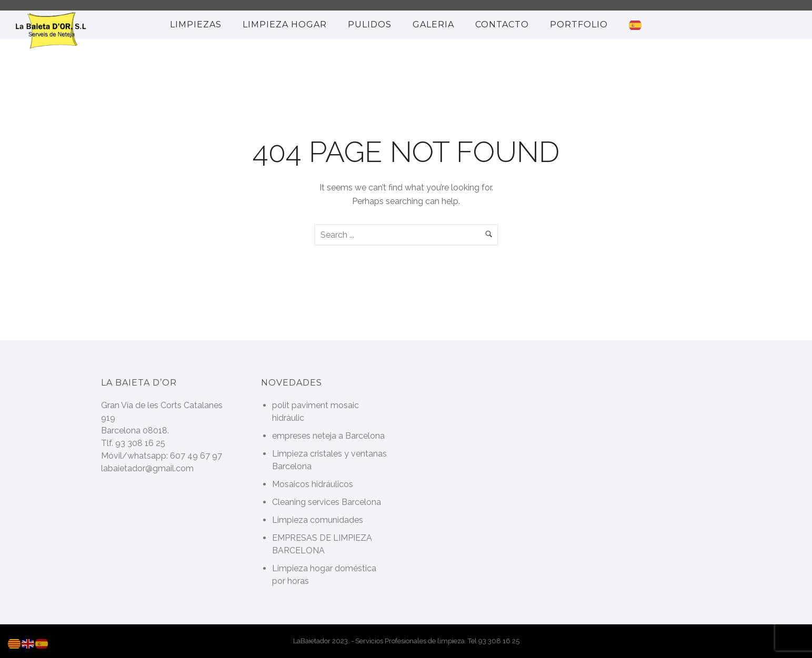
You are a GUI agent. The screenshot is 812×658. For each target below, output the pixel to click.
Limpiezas (196, 24)
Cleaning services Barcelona (327, 502)
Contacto (502, 24)
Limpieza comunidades (318, 520)
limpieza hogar (285, 24)
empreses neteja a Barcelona (328, 436)
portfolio (579, 24)
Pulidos (370, 24)
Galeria (433, 24)
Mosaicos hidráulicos (313, 484)
